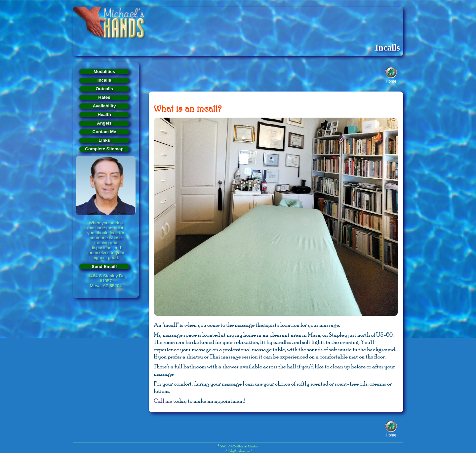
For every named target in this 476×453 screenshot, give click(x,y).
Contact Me (104, 132)
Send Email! (104, 266)
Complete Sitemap (104, 149)
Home (391, 81)
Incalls (104, 80)
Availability (104, 106)
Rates (104, 97)
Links (104, 140)
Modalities (104, 72)
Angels (104, 123)
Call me (163, 401)
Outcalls (104, 89)
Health (104, 114)
